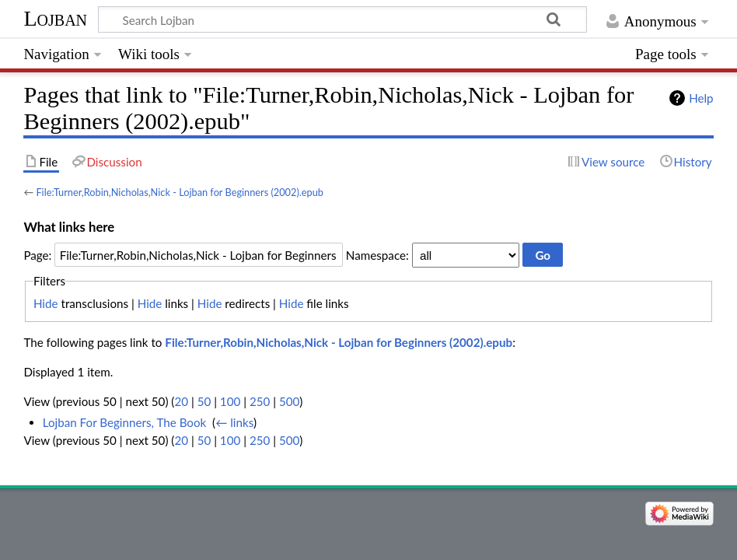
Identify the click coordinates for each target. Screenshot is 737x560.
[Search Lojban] (342, 19)
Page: (37, 255)
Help (701, 98)
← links (234, 422)
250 (260, 401)
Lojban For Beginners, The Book (125, 422)
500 (289, 401)
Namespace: (377, 255)
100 (230, 401)
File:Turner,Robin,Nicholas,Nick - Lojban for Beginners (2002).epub (180, 192)
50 (204, 401)
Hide (46, 303)
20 (181, 401)
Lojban (55, 18)
